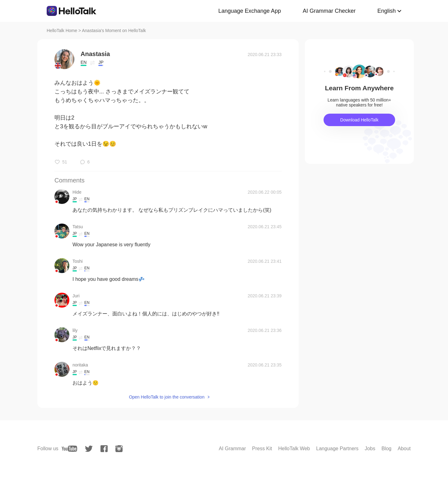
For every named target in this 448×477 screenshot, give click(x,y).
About (404, 449)
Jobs (370, 449)
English (387, 11)
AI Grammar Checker (329, 11)
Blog (386, 449)
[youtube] (69, 449)
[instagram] (119, 449)
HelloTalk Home (62, 31)
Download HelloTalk (359, 120)
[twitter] (89, 449)
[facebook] (104, 449)
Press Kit (262, 449)
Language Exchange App (250, 11)
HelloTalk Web (294, 449)
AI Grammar (232, 449)
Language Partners (337, 449)
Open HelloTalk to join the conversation (167, 397)
